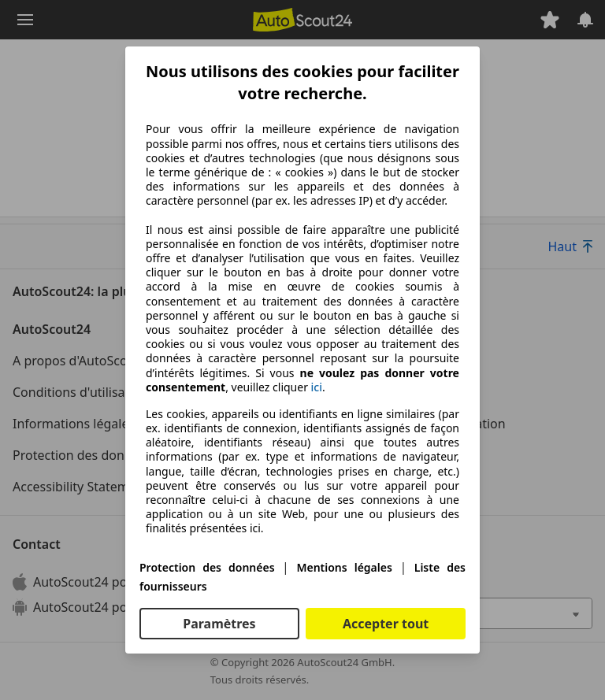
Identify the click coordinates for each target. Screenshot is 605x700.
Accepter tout (386, 624)
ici (317, 387)
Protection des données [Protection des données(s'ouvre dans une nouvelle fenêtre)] (207, 567)
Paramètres (219, 624)
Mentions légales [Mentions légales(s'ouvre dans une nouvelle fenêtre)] (344, 567)
